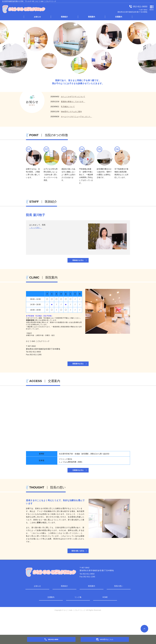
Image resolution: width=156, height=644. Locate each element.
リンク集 (78, 617)
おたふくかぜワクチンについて (73, 97)
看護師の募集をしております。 (73, 102)
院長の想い (119, 606)
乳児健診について (68, 107)
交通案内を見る (78, 484)
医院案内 (92, 17)
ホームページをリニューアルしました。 (76, 117)
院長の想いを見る (78, 570)
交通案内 (119, 17)
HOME (105, 617)
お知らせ (37, 17)
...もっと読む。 (36, 246)
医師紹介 (64, 17)
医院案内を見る (78, 373)
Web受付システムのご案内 (71, 112)
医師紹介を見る (78, 264)
